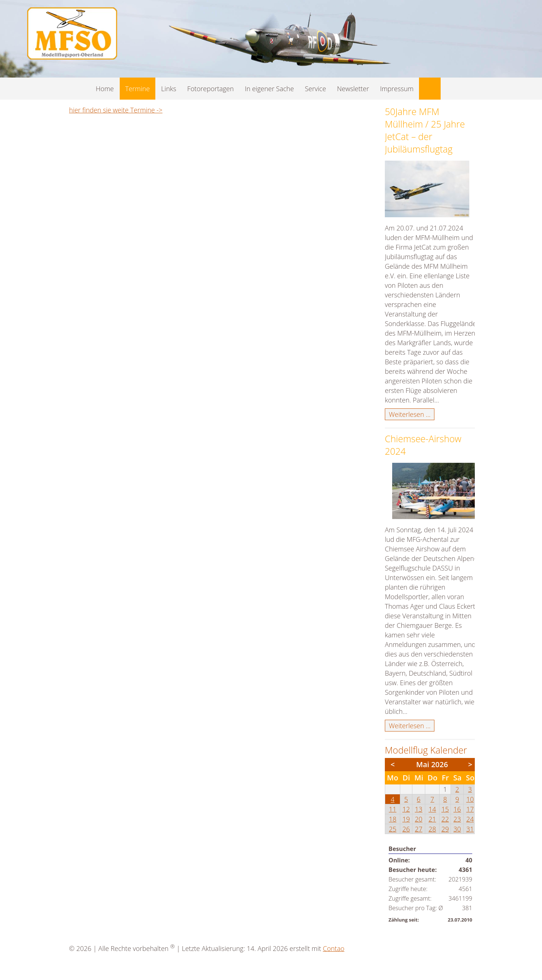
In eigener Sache (270, 89)
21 (432, 819)
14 (432, 809)
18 (393, 819)
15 (445, 809)
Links (169, 89)
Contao (333, 948)
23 (457, 819)
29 (445, 829)
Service (315, 89)
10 (470, 799)
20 (419, 819)
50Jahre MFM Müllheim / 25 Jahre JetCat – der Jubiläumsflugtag (425, 130)
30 (457, 829)
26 (406, 829)
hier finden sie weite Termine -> (116, 110)
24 (470, 819)
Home (105, 89)
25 (393, 829)
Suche (430, 89)
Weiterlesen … (412, 415)
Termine (138, 89)
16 (457, 809)
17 (470, 809)
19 (406, 819)
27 (419, 829)
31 (470, 829)
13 (419, 809)
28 (432, 829)
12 (406, 809)
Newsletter (353, 89)
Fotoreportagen (211, 89)
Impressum (397, 89)
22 (445, 819)
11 (393, 809)
